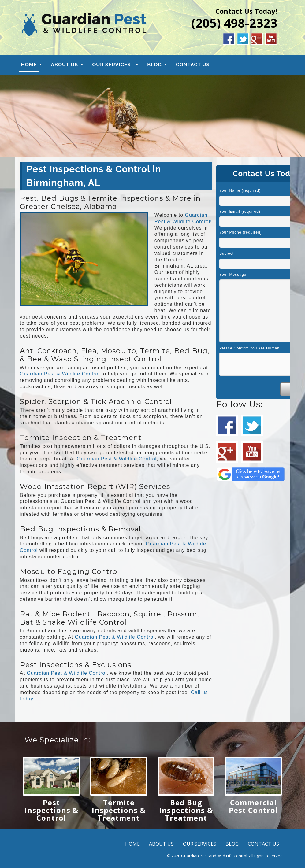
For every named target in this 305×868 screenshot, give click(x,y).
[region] (152, 116)
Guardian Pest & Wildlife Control (60, 374)
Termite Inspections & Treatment (119, 810)
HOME (29, 65)
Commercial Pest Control (253, 806)
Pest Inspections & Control (51, 810)
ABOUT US (64, 65)
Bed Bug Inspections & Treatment (186, 810)
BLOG (154, 65)
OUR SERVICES (111, 65)
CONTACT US (193, 65)
